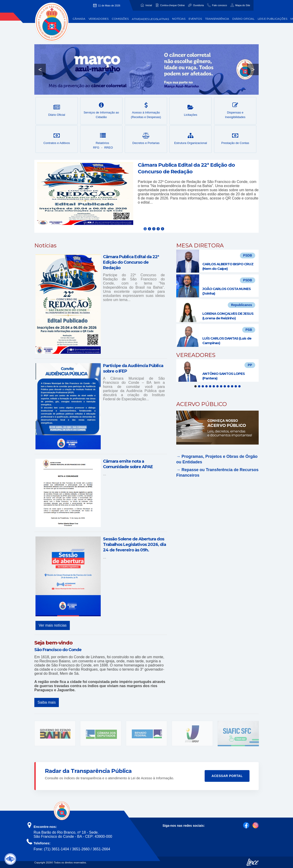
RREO (109, 148)
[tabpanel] (217, 370)
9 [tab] (225, 386)
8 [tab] (221, 386)
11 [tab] (232, 386)
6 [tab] (214, 386)
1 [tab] (195, 386)
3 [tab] (203, 386)
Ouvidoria (198, 5)
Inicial (149, 5)
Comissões (120, 19)
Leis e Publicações (273, 19)
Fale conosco (219, 5)
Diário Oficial (243, 19)
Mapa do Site (243, 5)
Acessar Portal (227, 776)
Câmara (79, 19)
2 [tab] (199, 386)
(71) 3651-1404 (56, 849)
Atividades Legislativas (150, 19)
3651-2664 (102, 849)
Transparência (217, 19)
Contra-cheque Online (173, 5)
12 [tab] (236, 386)
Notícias (179, 19)
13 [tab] (239, 386)
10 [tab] (228, 386)
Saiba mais (47, 702)
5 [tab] (210, 386)
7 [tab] (217, 386)
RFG (96, 148)
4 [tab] (206, 386)
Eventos (195, 19)
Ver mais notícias (53, 625)
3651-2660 (81, 849)
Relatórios (103, 139)
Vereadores (99, 19)
